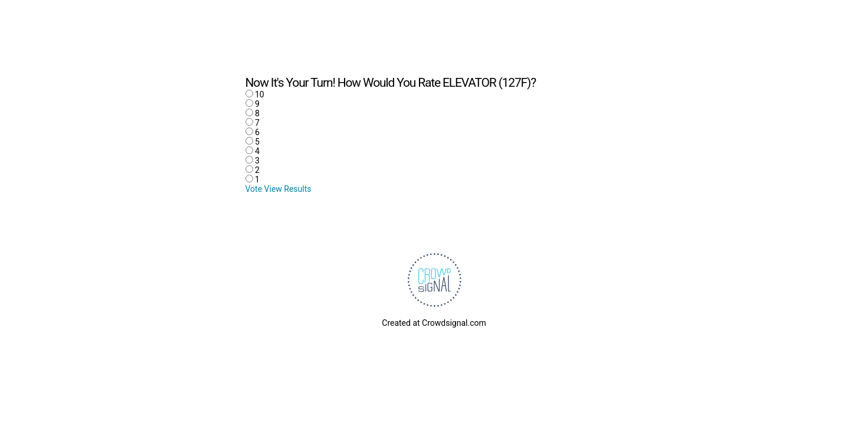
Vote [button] (255, 189)
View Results (288, 189)
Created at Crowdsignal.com (434, 323)
